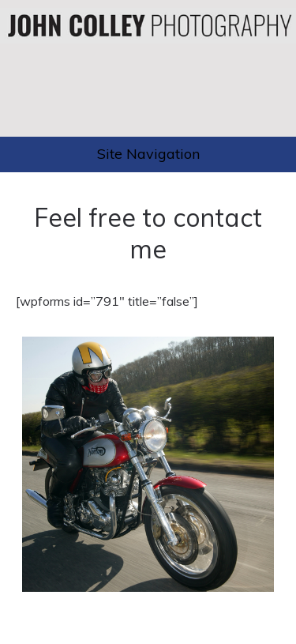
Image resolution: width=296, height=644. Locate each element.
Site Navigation (148, 154)
